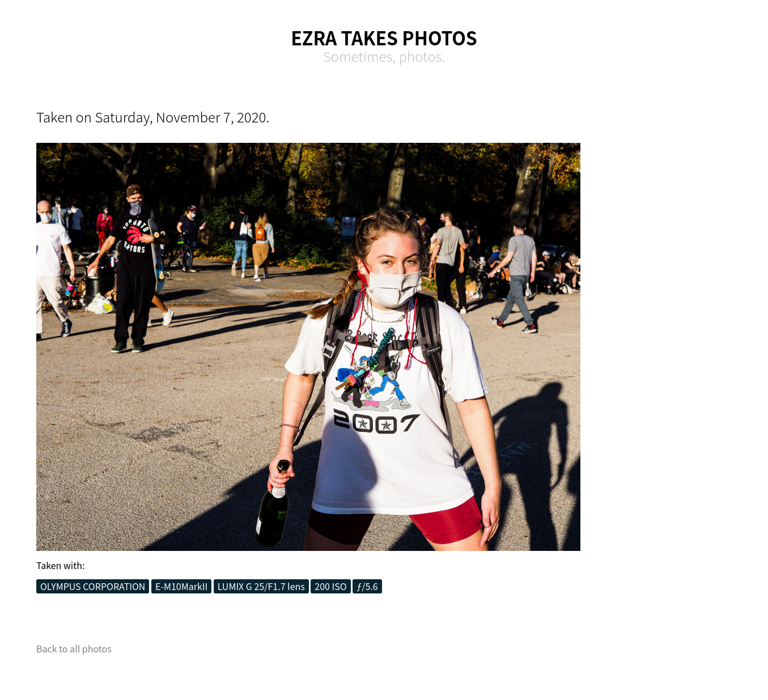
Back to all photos (74, 648)
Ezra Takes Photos (384, 37)
